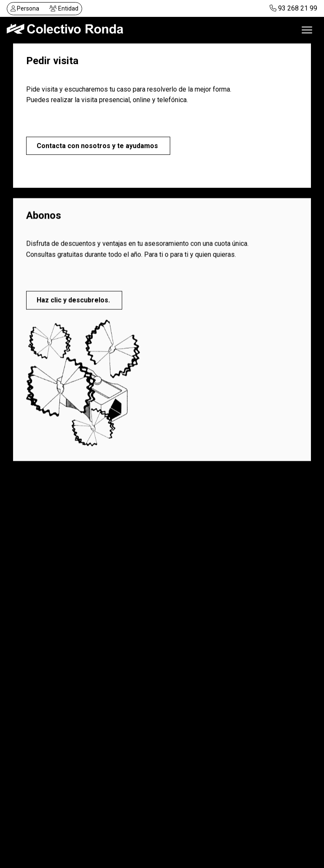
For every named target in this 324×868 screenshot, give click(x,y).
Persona (25, 8)
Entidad (64, 8)
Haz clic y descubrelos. (74, 301)
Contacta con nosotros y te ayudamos (98, 146)
